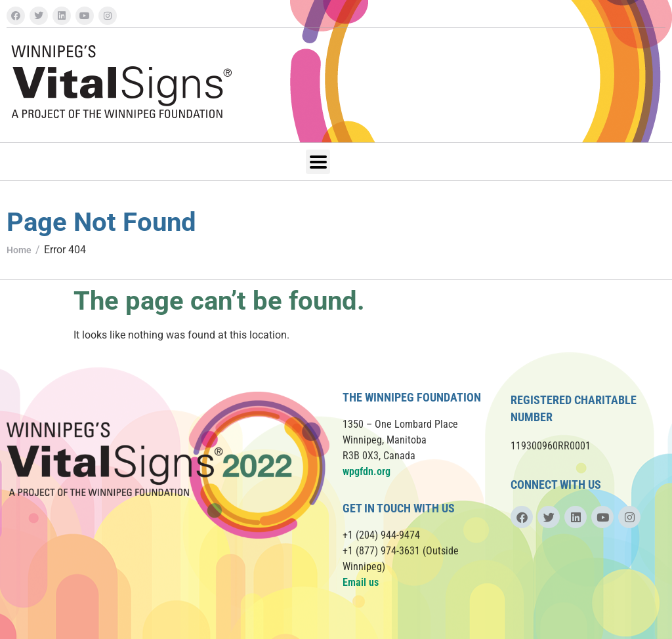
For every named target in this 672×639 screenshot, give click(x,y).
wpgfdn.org (367, 471)
